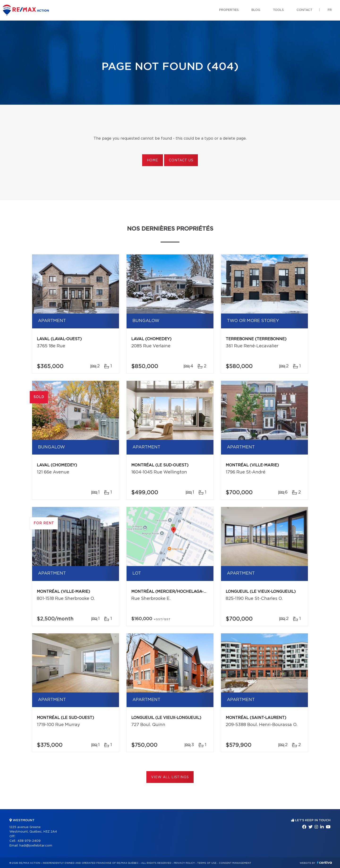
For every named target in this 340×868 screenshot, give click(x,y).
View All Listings (170, 777)
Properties (229, 10)
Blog (256, 10)
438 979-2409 (29, 841)
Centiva (324, 862)
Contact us (181, 160)
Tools (278, 10)
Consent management (235, 863)
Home (153, 160)
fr (330, 10)
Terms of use (207, 863)
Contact (304, 10)
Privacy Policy (184, 863)
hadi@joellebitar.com (36, 846)
